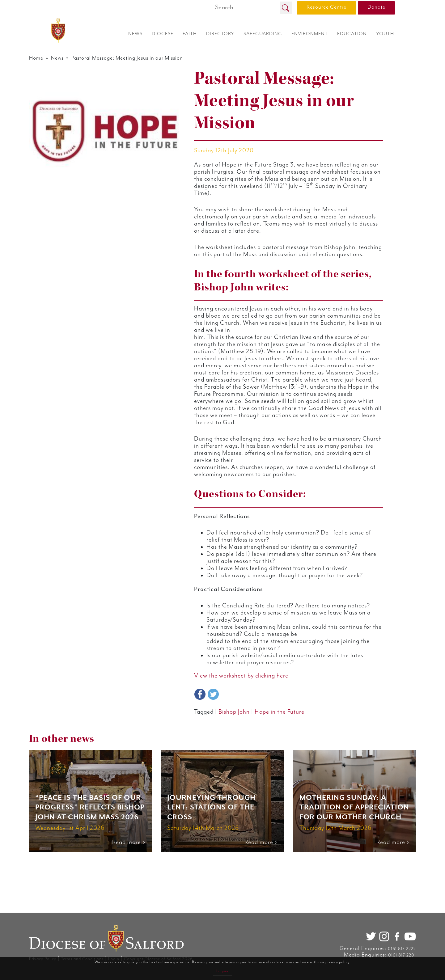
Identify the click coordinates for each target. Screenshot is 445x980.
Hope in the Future (289, 774)
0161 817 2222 (385, 949)
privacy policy (337, 962)
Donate (376, 7)
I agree (222, 971)
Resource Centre (326, 7)
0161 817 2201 (385, 955)
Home (54, 58)
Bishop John (240, 774)
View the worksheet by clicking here (248, 737)
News (77, 58)
